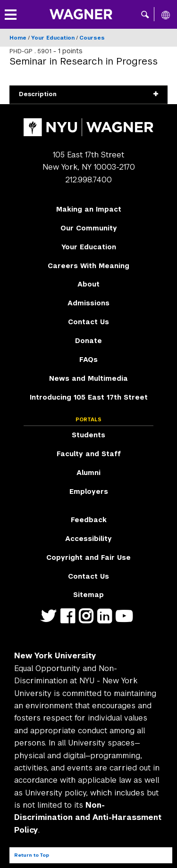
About (88, 284)
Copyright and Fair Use (88, 557)
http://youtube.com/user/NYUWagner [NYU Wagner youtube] (126, 622)
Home (18, 38)
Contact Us (88, 322)
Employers (89, 491)
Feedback (89, 520)
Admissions (88, 303)
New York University (55, 656)
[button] (145, 14)
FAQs (88, 360)
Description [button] (88, 94)
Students (88, 435)
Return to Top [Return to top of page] (32, 855)
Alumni (88, 473)
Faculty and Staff (89, 454)
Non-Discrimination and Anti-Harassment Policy (88, 818)
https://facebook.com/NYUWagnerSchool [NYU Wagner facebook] (70, 622)
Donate (88, 341)
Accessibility (88, 539)
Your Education (53, 38)
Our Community (89, 228)
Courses (92, 38)
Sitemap (88, 595)
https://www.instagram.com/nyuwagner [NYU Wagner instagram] (88, 622)
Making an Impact (89, 209)
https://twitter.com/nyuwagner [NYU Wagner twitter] (51, 622)
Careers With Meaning (88, 266)
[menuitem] (88, 210)
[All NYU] (166, 15)
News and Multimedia (88, 378)
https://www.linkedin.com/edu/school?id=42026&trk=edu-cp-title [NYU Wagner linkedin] (106, 622)
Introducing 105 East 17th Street (89, 397)
